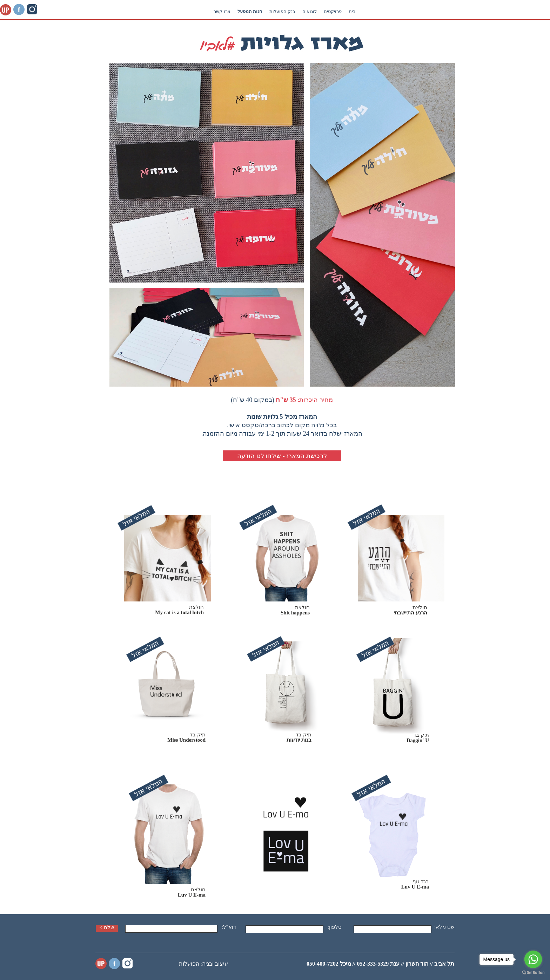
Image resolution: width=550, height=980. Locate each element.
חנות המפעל (345, 11)
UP (101, 964)
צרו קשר (317, 11)
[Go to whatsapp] (533, 959)
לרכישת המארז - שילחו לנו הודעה (282, 456)
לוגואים (405, 11)
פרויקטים (428, 11)
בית (448, 11)
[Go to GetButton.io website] (533, 973)
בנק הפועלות (378, 11)
